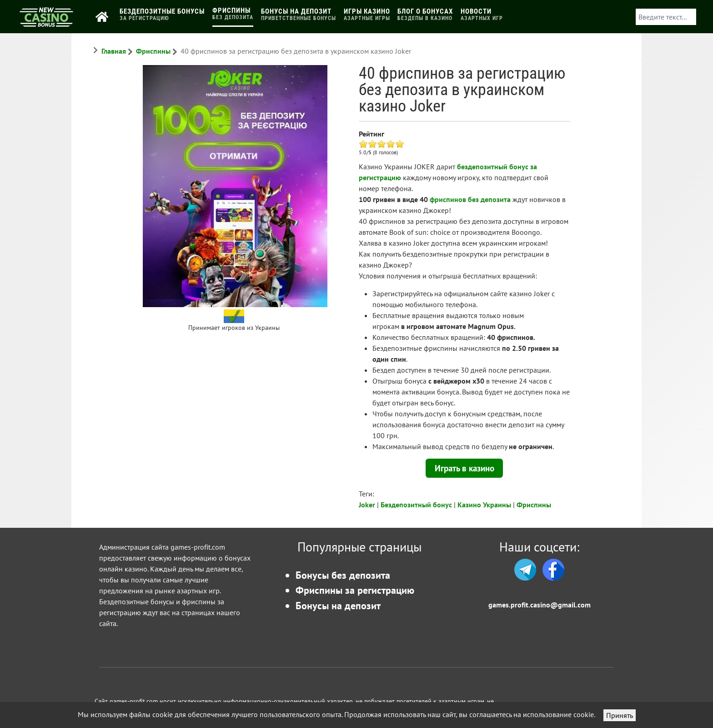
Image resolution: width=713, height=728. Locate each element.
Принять (620, 715)
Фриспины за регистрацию (355, 590)
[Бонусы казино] (46, 23)
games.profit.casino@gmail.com (540, 605)
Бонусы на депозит (338, 605)
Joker (367, 505)
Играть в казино (464, 468)
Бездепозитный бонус (416, 505)
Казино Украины (484, 505)
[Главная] (104, 17)
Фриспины (534, 505)
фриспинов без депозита (470, 199)
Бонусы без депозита (343, 575)
